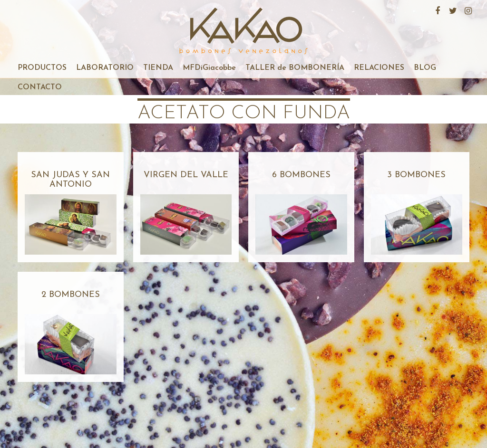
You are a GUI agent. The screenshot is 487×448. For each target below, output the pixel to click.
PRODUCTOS (42, 68)
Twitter (452, 10)
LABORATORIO (105, 68)
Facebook (437, 10)
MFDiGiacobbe (209, 68)
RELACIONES (379, 68)
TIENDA (158, 68)
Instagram (467, 10)
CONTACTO (40, 87)
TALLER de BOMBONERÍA (295, 68)
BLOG (425, 68)
